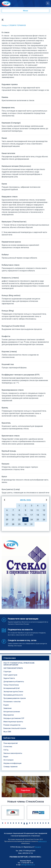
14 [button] (38, 823)
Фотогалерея (8, 760)
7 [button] (19, 823)
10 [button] (27, 823)
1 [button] (3, 823)
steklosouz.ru (42, 841)
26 (44, 520)
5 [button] (13, 823)
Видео (6, 757)
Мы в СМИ (7, 732)
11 (38, 510)
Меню (25, 11)
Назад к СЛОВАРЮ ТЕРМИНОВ (14, 25)
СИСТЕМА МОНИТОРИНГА (13, 668)
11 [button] (30, 823)
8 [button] (22, 823)
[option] (25, 572)
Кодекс (6, 705)
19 (44, 515)
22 (19, 520)
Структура (7, 672)
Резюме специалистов (12, 725)
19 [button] (24, 824)
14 (13, 515)
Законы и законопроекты (13, 753)
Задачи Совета (9, 678)
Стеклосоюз (10, 658)
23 (25, 520)
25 (38, 520)
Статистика (8, 747)
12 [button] (32, 823)
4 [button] (11, 823)
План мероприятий (11, 743)
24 (32, 520)
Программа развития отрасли (15, 698)
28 (13, 524)
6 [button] (16, 823)
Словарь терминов (10, 767)
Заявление (8, 708)
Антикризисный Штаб (12, 688)
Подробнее (26, 790)
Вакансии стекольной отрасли (15, 728)
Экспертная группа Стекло (13, 692)
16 (25, 515)
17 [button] (46, 823)
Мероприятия (9, 715)
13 (7, 515)
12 (44, 510)
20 (7, 520)
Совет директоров (10, 675)
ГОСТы (6, 750)
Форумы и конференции (12, 763)
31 (32, 524)
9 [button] (24, 823)
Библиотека (9, 738)
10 (32, 510)
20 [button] (27, 824)
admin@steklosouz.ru (28, 865)
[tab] (25, 658)
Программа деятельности (13, 695)
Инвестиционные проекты (13, 722)
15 (19, 515)
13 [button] (35, 823)
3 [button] (8, 823)
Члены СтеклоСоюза (11, 685)
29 (19, 524)
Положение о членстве (12, 702)
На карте (38, 847)
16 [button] (43, 823)
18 (38, 515)
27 (7, 524)
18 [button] (49, 823)
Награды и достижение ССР (14, 718)
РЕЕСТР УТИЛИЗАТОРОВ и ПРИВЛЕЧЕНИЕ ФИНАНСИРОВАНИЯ (19, 664)
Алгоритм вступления (12, 712)
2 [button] (5, 823)
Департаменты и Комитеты (14, 682)
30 (25, 524)
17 (32, 515)
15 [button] (40, 823)
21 (13, 520)
